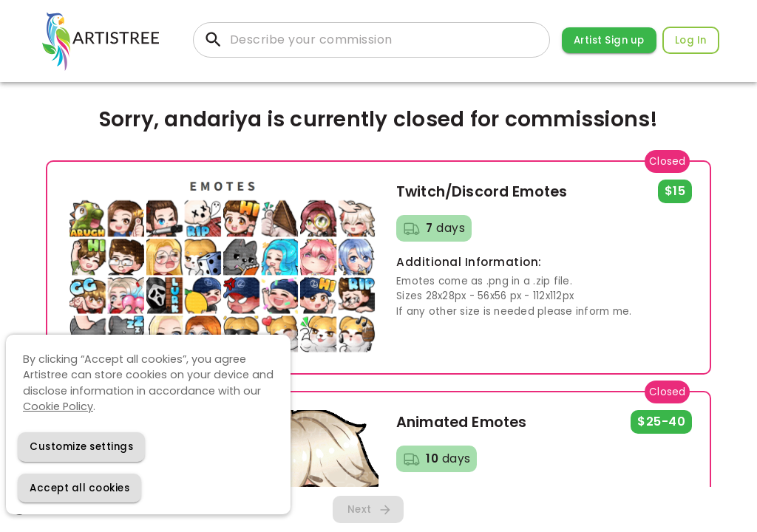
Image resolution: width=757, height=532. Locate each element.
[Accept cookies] (79, 488)
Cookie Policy (58, 406)
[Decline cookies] (81, 447)
